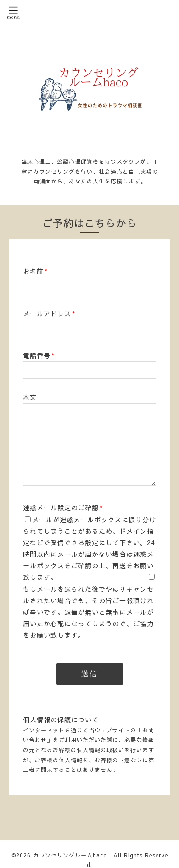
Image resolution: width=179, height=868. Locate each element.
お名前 (35, 271)
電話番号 (39, 355)
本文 (30, 397)
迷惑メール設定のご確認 (63, 508)
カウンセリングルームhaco (71, 855)
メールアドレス (49, 314)
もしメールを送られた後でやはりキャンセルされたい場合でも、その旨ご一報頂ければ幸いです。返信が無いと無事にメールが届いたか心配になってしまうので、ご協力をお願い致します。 (88, 612)
